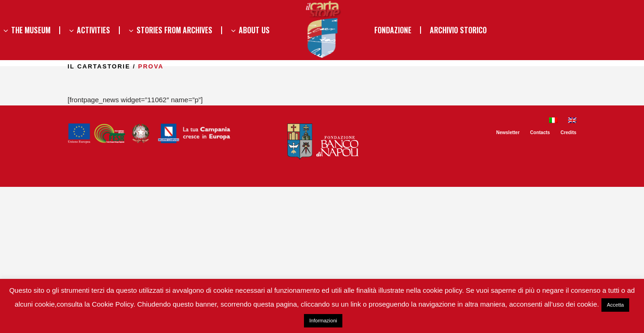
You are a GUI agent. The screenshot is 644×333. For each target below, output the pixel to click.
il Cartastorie (99, 66)
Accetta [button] (616, 305)
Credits (568, 133)
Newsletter (508, 133)
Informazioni (323, 321)
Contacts (540, 133)
